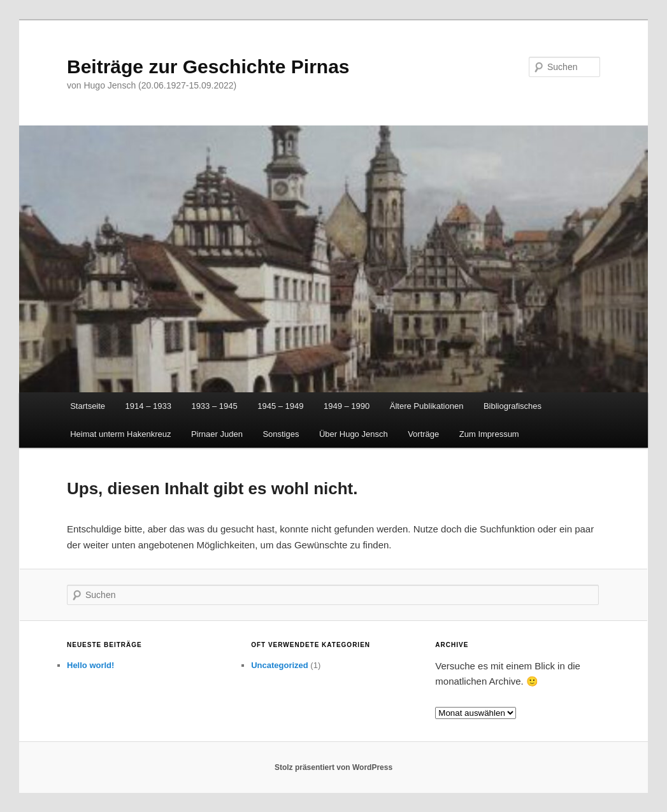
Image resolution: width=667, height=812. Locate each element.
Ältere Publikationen (427, 406)
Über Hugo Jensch (354, 434)
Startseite (88, 406)
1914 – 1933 (148, 406)
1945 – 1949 (280, 406)
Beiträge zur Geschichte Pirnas (208, 67)
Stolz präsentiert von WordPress (333, 767)
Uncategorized (280, 665)
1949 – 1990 (347, 406)
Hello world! (90, 665)
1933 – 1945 (214, 406)
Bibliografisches (513, 406)
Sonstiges (281, 434)
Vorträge (423, 434)
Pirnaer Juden (217, 434)
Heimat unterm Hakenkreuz (120, 434)
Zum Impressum (489, 434)
